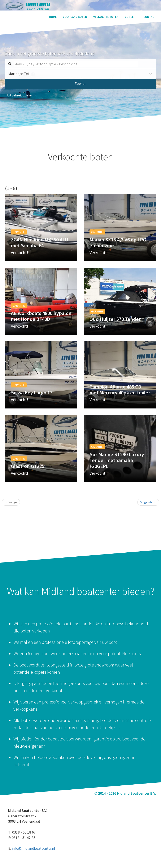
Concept (131, 17)
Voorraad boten (75, 17)
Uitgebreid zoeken (20, 95)
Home (53, 17)
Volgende (148, 502)
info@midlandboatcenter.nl (33, 848)
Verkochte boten (106, 17)
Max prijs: (16, 74)
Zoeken (80, 84)
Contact (150, 17)
